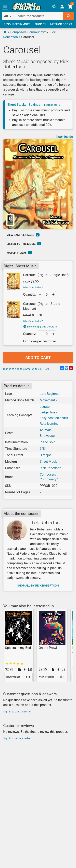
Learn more (52, 105)
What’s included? (33, 288)
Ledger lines (48, 412)
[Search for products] (38, 16)
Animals (46, 430)
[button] (5, 6)
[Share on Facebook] (62, 369)
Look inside (65, 137)
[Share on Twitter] (66, 369)
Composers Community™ (28, 32)
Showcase (47, 436)
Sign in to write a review (17, 738)
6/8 (42, 449)
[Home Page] (5, 32)
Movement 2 (49, 400)
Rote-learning (49, 424)
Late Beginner (50, 394)
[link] (26, 6)
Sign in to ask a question (18, 712)
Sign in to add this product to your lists (26, 369)
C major (45, 455)
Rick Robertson (50, 468)
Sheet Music (49, 462)
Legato (45, 407)
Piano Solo (48, 442)
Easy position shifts (54, 418)
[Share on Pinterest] (71, 369)
